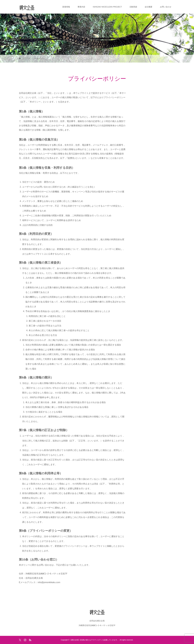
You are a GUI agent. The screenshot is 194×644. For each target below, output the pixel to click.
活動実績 (133, 7)
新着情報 (66, 7)
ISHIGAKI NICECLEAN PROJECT (107, 7)
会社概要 (148, 7)
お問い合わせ (166, 7)
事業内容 (81, 7)
